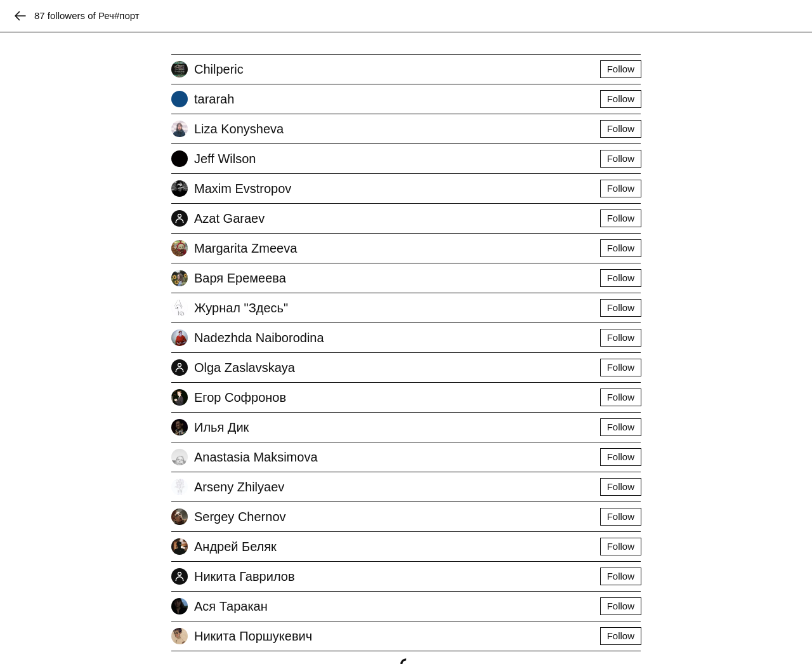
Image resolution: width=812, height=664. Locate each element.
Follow (621, 69)
